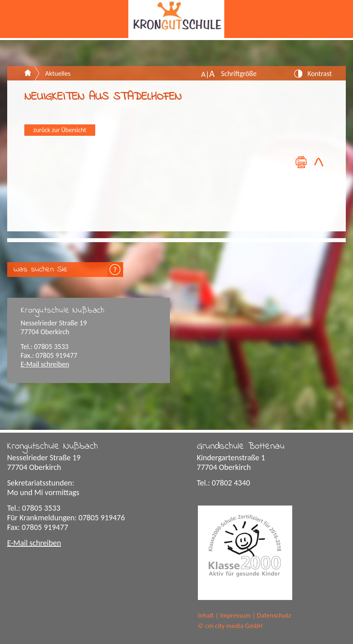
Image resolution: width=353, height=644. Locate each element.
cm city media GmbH (234, 626)
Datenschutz (274, 615)
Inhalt (206, 615)
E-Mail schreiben (45, 364)
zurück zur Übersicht (60, 130)
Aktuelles (58, 73)
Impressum (235, 615)
